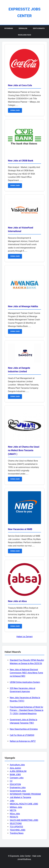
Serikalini (23, 28)
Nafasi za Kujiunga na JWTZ (23, 741)
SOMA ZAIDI (15, 110)
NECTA (13, 810)
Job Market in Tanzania (20, 797)
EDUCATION (15, 784)
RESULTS (14, 817)
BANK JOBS (15, 775)
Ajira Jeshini (15, 768)
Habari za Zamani (25, 637)
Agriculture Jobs (17, 765)
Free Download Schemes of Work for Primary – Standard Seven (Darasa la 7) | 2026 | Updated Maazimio (27, 710)
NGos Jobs (15, 814)
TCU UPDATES (16, 827)
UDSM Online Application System (25, 682)
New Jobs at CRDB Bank (21, 161)
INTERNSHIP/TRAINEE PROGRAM (25, 794)
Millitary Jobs (16, 807)
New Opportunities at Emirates (24, 729)
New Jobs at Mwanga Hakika (23, 306)
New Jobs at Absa (17, 601)
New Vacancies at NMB (20, 529)
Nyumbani (9, 28)
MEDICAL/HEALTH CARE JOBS (24, 804)
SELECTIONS (16, 823)
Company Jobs (17, 778)
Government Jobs (18, 791)
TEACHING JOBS (18, 830)
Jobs (12, 801)
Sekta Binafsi (39, 28)
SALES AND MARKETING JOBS (24, 820)
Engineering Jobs (18, 788)
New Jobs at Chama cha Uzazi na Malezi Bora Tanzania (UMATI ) (24, 450)
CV (11, 781)
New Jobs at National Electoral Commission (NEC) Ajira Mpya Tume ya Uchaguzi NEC (26, 673)
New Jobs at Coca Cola (20, 85)
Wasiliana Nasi (25, 35)
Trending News (17, 833)
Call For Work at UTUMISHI (22, 735)
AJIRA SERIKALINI (18, 771)
